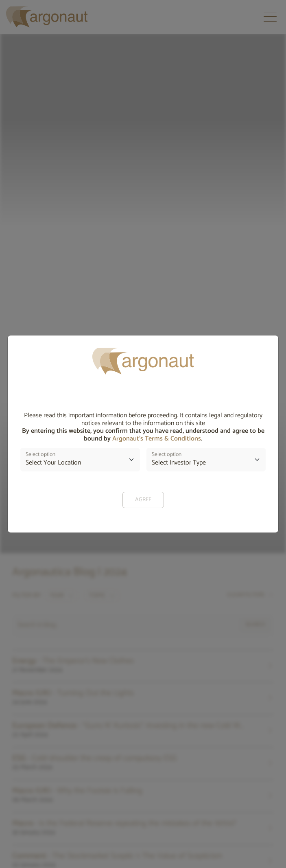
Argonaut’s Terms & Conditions (157, 439)
